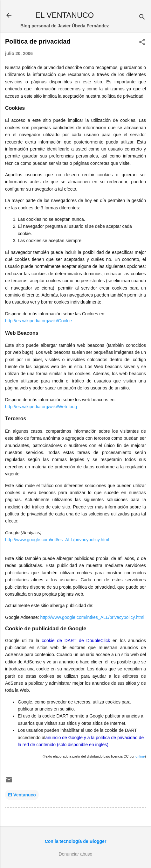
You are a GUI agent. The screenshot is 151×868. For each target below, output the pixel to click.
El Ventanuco (22, 795)
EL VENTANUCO (65, 15)
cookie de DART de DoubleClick (76, 640)
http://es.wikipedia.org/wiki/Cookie (38, 321)
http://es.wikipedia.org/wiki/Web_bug (41, 407)
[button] (142, 42)
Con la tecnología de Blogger (76, 841)
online (140, 756)
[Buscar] (142, 17)
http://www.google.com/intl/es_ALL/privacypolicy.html (57, 540)
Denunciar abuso (76, 854)
